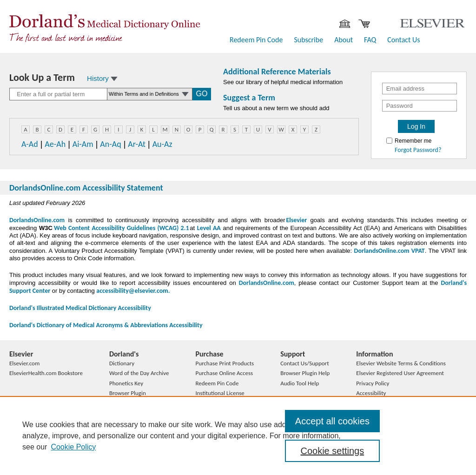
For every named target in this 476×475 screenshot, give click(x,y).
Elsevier (296, 220)
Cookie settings (332, 451)
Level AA (209, 228)
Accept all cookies (332, 421)
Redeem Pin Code (256, 40)
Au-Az (162, 144)
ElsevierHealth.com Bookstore (46, 373)
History (102, 78)
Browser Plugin (128, 393)
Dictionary (122, 363)
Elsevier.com (24, 363)
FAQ (370, 40)
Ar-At (137, 144)
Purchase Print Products (225, 363)
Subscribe (308, 40)
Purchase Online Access (224, 373)
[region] (238, 435)
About (344, 40)
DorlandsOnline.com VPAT (390, 251)
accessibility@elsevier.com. (133, 291)
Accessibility (371, 393)
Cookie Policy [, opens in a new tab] (73, 447)
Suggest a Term (249, 98)
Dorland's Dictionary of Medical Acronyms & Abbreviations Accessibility (106, 325)
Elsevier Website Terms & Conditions (401, 363)
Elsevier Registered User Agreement (400, 373)
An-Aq (110, 144)
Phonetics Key (126, 383)
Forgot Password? (418, 150)
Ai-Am (83, 144)
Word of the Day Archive (139, 373)
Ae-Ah (55, 144)
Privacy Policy (373, 383)
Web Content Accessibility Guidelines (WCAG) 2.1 (121, 228)
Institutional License (220, 393)
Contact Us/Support (304, 363)
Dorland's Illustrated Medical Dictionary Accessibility (80, 308)
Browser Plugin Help (305, 373)
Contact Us (403, 40)
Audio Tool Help (300, 383)
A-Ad (30, 144)
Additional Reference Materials (277, 72)
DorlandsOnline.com (37, 220)
